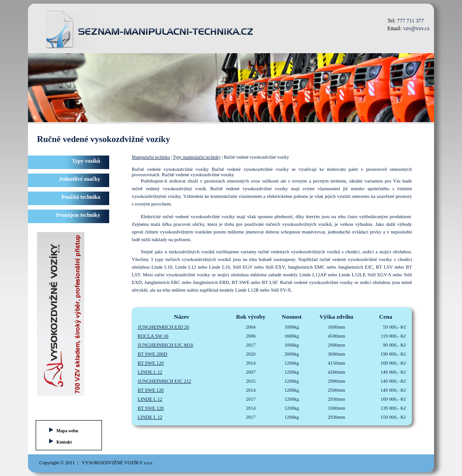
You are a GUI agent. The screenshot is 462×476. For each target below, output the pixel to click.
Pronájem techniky (78, 215)
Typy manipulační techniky (197, 157)
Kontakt (64, 442)
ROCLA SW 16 (153, 336)
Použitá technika (81, 197)
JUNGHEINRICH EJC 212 (164, 381)
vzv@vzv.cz (416, 28)
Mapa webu (67, 431)
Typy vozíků (86, 161)
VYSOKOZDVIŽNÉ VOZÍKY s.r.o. (118, 462)
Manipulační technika (151, 157)
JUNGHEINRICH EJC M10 (165, 345)
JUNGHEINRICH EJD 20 (163, 327)
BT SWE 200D (152, 354)
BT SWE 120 (151, 363)
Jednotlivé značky (79, 179)
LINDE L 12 (150, 372)
